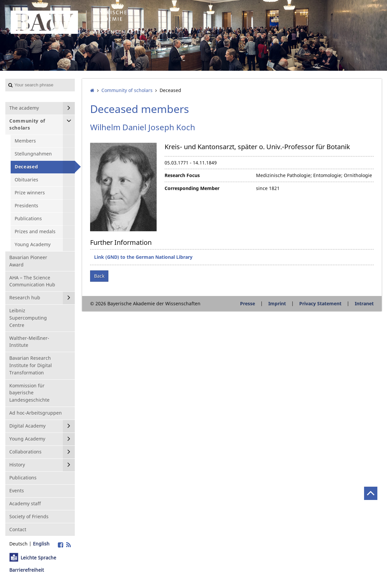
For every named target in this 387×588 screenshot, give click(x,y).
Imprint (277, 303)
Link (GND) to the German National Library (143, 257)
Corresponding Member (192, 188)
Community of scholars (127, 90)
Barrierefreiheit (27, 570)
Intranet (364, 303)
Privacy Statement (320, 303)
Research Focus (182, 175)
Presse (248, 303)
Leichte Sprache (38, 558)
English (41, 544)
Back (99, 276)
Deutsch (18, 544)
